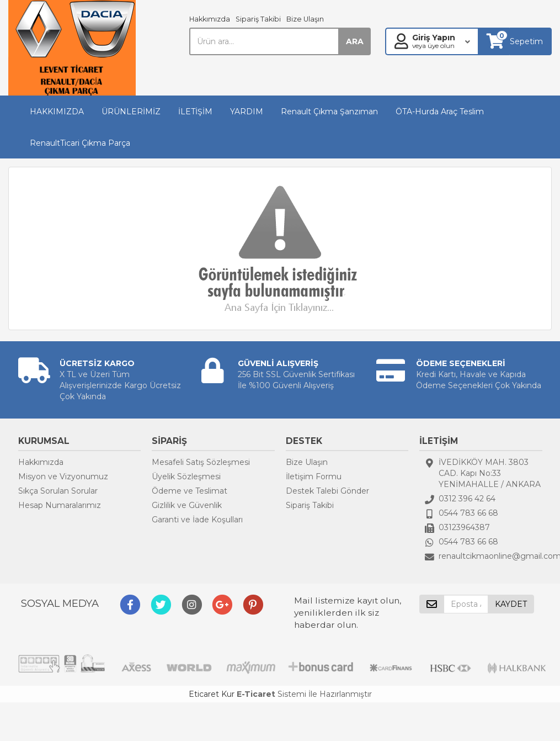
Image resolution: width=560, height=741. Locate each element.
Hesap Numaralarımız (60, 505)
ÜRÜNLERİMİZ (131, 112)
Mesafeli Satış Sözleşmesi (201, 462)
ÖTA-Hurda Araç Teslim (440, 112)
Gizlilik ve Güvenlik (187, 505)
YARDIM (247, 112)
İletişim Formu (314, 477)
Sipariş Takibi (258, 19)
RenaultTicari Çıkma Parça (80, 143)
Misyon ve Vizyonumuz (63, 477)
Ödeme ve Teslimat (190, 491)
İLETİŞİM (195, 112)
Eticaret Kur (212, 694)
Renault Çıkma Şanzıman (329, 112)
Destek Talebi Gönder (327, 491)
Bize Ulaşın (305, 19)
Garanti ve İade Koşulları (197, 520)
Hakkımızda (210, 19)
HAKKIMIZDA (57, 112)
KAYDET (511, 604)
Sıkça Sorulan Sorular (58, 491)
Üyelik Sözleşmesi (186, 477)
